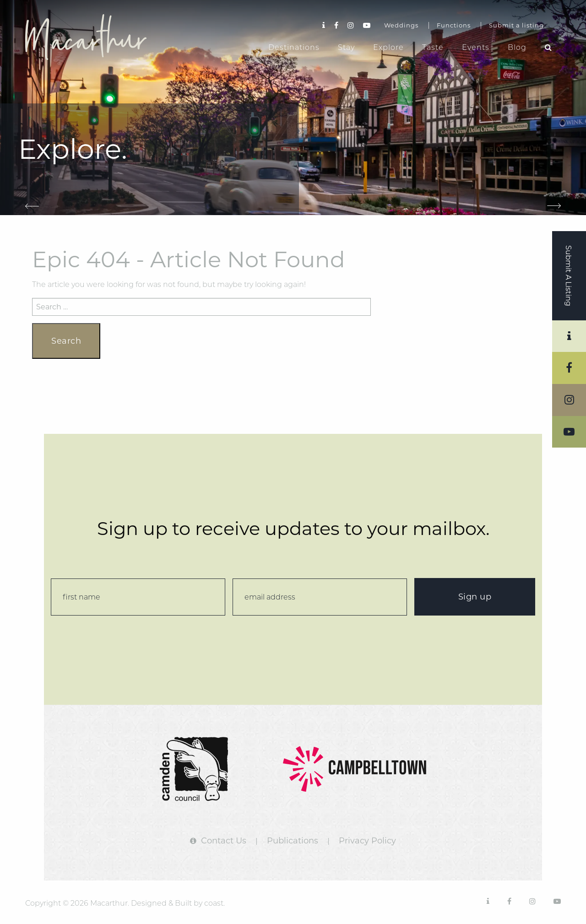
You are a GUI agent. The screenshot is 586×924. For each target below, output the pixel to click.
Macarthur (94, 37)
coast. (214, 903)
